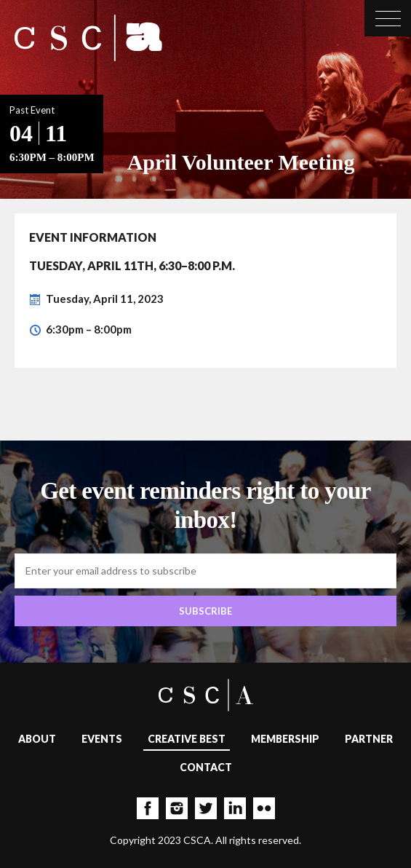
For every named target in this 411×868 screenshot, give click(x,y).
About (37, 739)
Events (102, 739)
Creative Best (187, 739)
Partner (369, 739)
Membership (285, 739)
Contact (206, 767)
